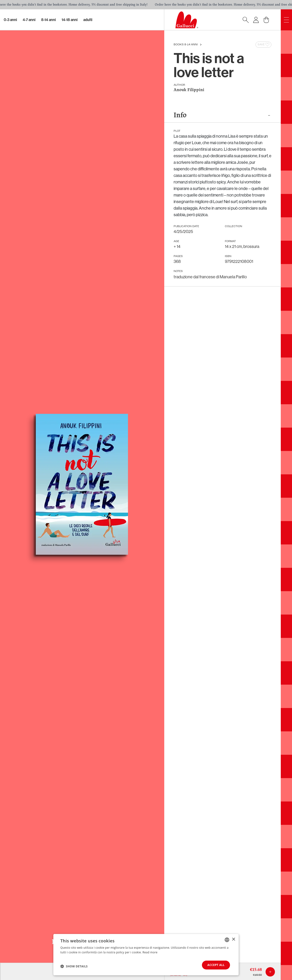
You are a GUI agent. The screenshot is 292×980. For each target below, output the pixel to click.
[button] (74, 966)
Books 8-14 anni (186, 45)
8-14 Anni (49, 20)
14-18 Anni (70, 20)
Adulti (88, 20)
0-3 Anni (10, 20)
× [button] (233, 939)
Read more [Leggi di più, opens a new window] (150, 952)
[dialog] (146, 955)
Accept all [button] (216, 965)
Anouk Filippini (189, 90)
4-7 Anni (29, 20)
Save (264, 45)
